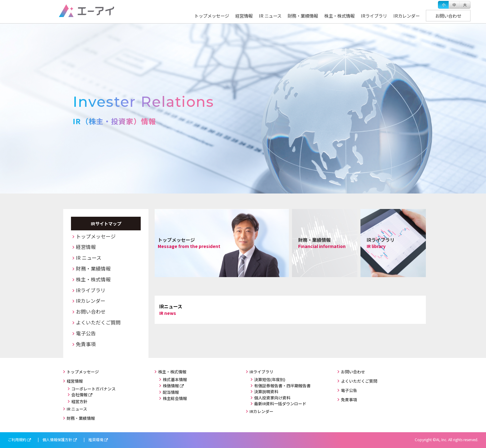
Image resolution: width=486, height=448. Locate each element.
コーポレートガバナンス (93, 389)
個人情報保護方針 (57, 439)
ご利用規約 (17, 439)
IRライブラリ (374, 16)
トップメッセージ (212, 16)
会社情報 (79, 395)
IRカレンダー (406, 16)
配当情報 (171, 392)
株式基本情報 (175, 379)
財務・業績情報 (303, 16)
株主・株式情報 (339, 16)
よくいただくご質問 (98, 322)
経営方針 (79, 401)
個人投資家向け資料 (272, 398)
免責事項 (86, 344)
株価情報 (171, 386)
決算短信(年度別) (270, 379)
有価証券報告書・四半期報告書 (282, 386)
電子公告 (86, 333)
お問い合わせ (448, 16)
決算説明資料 (266, 391)
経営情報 (244, 16)
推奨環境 (96, 439)
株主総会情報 (175, 398)
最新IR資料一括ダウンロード (280, 404)
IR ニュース (270, 16)
